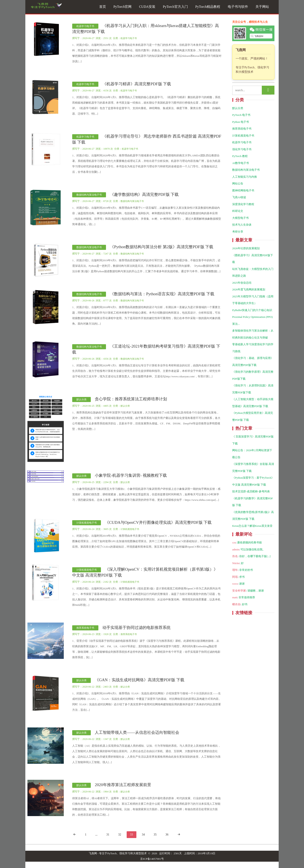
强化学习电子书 (242, 149)
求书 (242, 577)
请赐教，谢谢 (256, 591)
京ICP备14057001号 (152, 859)
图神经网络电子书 (243, 190)
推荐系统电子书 (85, 628)
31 (108, 835)
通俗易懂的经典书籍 (249, 542)
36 (167, 835)
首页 (103, 7)
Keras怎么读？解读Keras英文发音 (252, 526)
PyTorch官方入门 (175, 7)
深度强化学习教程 (243, 204)
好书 (245, 604)
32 (120, 835)
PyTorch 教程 (240, 156)
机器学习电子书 (85, 26)
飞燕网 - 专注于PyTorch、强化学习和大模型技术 (118, 853)
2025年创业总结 (242, 283)
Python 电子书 (241, 122)
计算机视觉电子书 (87, 523)
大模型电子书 (240, 218)
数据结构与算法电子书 (89, 195)
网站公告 (238, 183)
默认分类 (81, 399)
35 (155, 835)
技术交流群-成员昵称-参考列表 (251, 491)
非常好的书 (246, 570)
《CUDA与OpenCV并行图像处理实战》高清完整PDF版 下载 (158, 522)
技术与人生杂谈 (242, 225)
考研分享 (238, 232)
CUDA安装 (147, 7)
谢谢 (242, 584)
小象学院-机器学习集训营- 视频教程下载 (131, 475)
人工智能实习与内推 (245, 177)
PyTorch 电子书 (241, 115)
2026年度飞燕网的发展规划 (249, 289)
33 (132, 835)
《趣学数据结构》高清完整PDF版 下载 (144, 194)
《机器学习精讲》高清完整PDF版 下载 (137, 84)
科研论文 (238, 211)
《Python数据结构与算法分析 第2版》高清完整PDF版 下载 (162, 247)
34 (143, 835)
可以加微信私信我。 (253, 549)
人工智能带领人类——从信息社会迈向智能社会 (137, 732)
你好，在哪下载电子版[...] (255, 556)
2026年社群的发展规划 (246, 248)
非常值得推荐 (247, 597)
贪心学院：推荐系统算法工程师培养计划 (131, 399)
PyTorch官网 (122, 7)
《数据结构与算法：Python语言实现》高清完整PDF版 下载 (162, 294)
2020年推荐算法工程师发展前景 (123, 785)
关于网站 (262, 7)
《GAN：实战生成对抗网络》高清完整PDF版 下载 (140, 680)
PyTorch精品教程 (208, 7)
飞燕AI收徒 (239, 197)
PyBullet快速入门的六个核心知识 (252, 310)
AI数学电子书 (241, 163)
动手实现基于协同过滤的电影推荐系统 (136, 628)
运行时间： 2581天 (170, 853)
